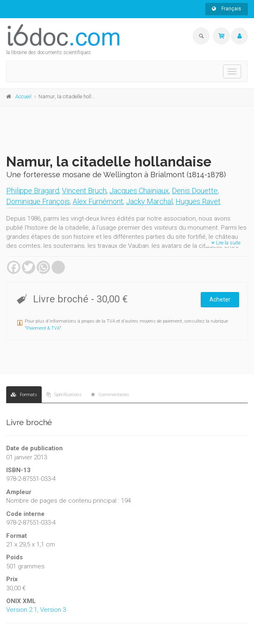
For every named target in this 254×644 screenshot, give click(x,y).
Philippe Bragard (33, 191)
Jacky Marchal (149, 201)
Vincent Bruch (84, 191)
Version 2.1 (22, 610)
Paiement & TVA (43, 328)
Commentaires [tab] (110, 395)
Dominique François (38, 201)
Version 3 (53, 610)
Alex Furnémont (98, 201)
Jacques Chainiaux (139, 191)
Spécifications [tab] (64, 395)
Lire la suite (226, 243)
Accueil (23, 96)
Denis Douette (195, 191)
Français (227, 9)
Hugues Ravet (198, 201)
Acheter (220, 299)
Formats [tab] (24, 395)
